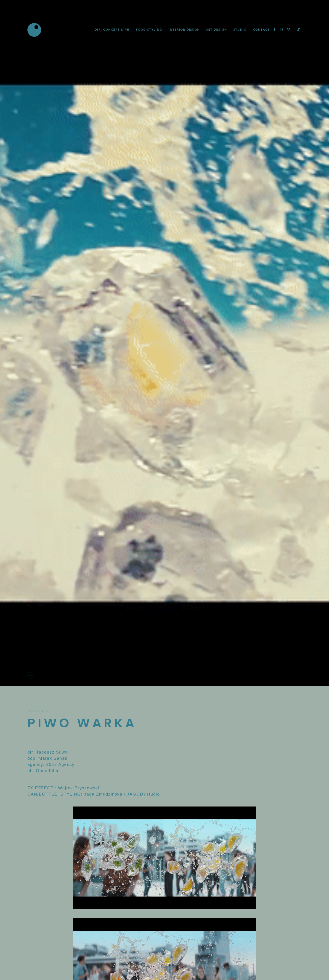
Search (299, 30)
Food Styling (38, 711)
